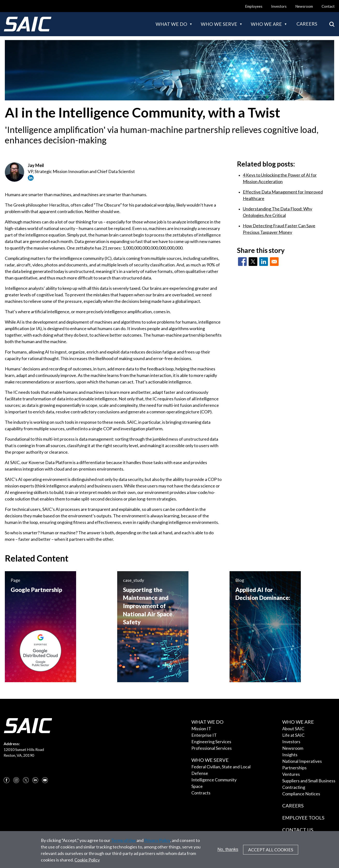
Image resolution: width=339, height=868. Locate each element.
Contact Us (298, 830)
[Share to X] (253, 262)
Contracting (294, 787)
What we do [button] (171, 24)
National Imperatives (302, 761)
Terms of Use (123, 842)
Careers (307, 24)
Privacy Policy (157, 842)
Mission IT (201, 729)
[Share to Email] (274, 262)
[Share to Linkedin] (264, 262)
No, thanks (228, 851)
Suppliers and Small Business (309, 781)
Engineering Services (211, 742)
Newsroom (304, 6)
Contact (328, 6)
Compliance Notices (301, 794)
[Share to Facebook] (242, 262)
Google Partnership (36, 590)
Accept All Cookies (271, 851)
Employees (254, 6)
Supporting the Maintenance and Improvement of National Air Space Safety (148, 606)
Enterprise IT (204, 735)
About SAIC (293, 729)
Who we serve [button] (219, 24)
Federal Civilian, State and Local (221, 767)
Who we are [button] (266, 24)
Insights (290, 755)
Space (197, 786)
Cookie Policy (87, 861)
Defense (200, 773)
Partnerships (294, 768)
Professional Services (212, 748)
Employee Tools (303, 818)
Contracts (201, 793)
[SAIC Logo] (28, 24)
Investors (279, 6)
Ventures (291, 774)
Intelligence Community (214, 780)
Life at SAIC (293, 735)
